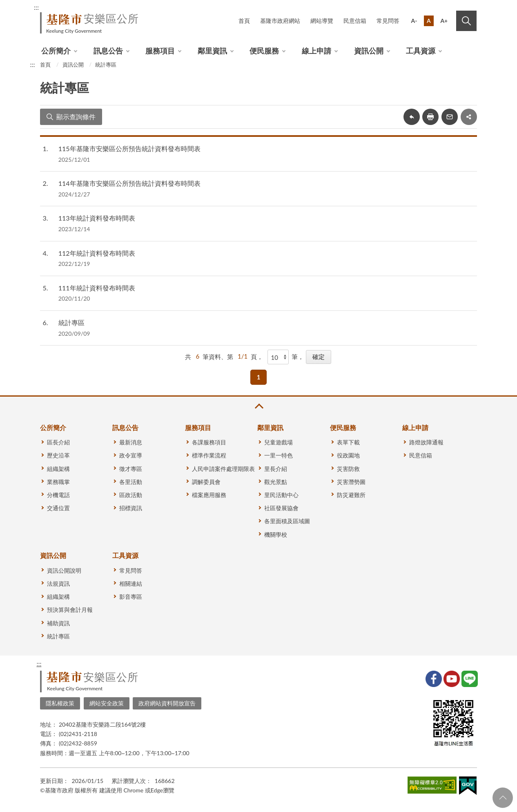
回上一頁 (412, 117)
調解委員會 (206, 482)
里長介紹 (276, 469)
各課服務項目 (209, 442)
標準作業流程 (209, 455)
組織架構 (58, 469)
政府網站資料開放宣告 (167, 703)
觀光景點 (276, 482)
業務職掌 (58, 482)
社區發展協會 (281, 508)
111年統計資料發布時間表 (97, 288)
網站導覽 (322, 21)
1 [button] (259, 377)
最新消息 (131, 442)
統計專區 (106, 65)
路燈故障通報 (426, 442)
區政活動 (131, 495)
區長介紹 (58, 442)
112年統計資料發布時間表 (97, 253)
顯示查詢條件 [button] (76, 117)
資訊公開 (369, 51)
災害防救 (348, 469)
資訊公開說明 (64, 570)
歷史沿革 (58, 455)
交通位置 (58, 508)
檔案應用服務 (209, 495)
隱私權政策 (60, 703)
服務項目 (160, 51)
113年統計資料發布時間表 (97, 218)
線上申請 (316, 51)
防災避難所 (351, 495)
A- (414, 21)
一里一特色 (279, 455)
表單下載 (348, 442)
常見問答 (388, 21)
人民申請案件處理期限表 (223, 469)
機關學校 (276, 534)
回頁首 (503, 798)
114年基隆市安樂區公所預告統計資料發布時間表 (129, 183)
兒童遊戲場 (279, 442)
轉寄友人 (450, 117)
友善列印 (430, 117)
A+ (444, 21)
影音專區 (131, 597)
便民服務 (264, 51)
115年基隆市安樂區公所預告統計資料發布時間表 (129, 148)
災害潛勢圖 (351, 482)
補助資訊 (58, 623)
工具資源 (421, 51)
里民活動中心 (281, 495)
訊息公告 (108, 51)
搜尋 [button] (466, 21)
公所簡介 (56, 51)
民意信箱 (355, 21)
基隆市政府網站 (280, 21)
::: (36, 7)
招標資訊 (131, 508)
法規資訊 (58, 583)
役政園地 (348, 455)
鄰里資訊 (212, 51)
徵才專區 (131, 469)
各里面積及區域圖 (287, 521)
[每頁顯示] (278, 357)
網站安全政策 (107, 703)
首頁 (244, 21)
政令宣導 (131, 455)
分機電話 (58, 495)
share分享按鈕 (469, 117)
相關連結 (131, 583)
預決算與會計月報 (70, 610)
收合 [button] (258, 406)
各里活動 (131, 482)
